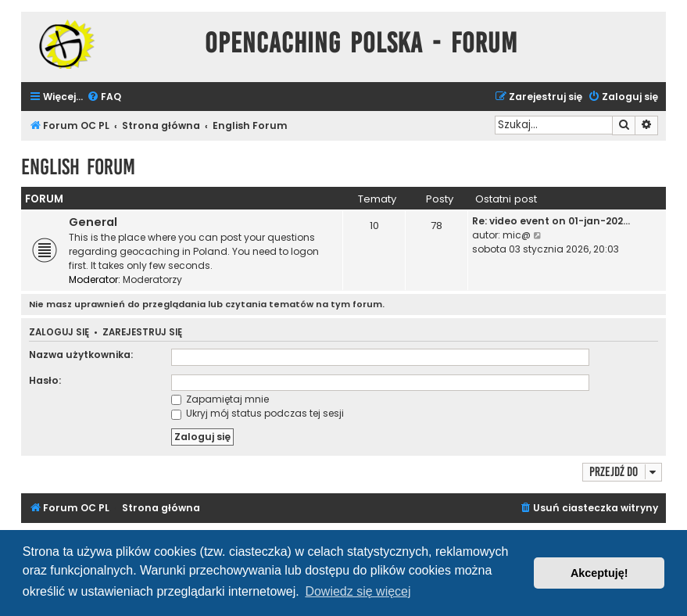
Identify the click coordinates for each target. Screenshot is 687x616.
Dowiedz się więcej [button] (358, 591)
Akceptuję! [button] (599, 573)
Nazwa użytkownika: (81, 355)
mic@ (517, 235)
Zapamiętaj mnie (220, 399)
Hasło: (45, 380)
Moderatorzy (152, 279)
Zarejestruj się (142, 333)
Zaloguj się (59, 333)
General (93, 222)
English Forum (78, 167)
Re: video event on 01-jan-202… (551, 221)
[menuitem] (104, 97)
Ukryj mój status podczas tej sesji (258, 413)
